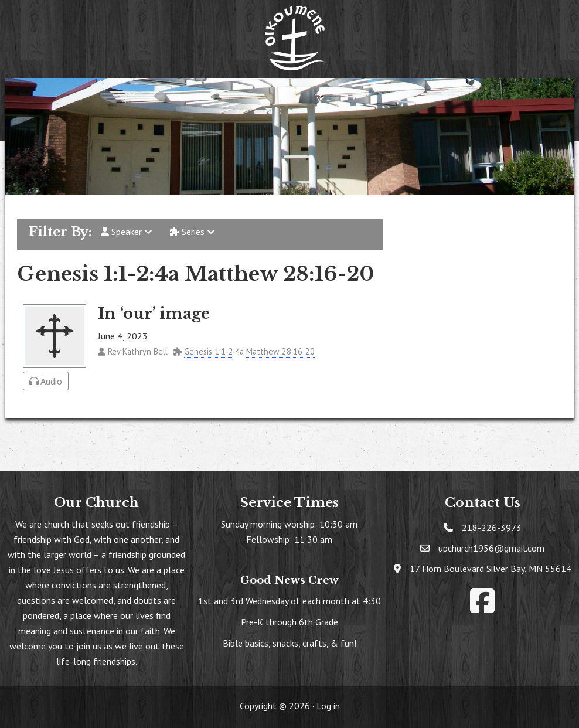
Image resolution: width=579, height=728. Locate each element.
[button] (132, 94)
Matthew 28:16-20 (280, 351)
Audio (46, 381)
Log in (328, 706)
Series (193, 232)
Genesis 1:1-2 (209, 351)
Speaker (127, 232)
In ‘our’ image (154, 314)
